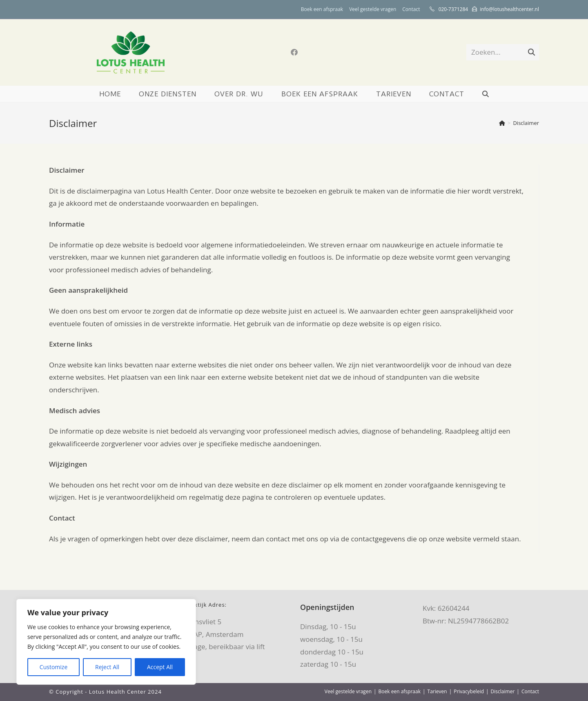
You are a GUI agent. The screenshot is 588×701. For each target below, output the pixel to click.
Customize (53, 667)
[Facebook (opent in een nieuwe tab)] (294, 52)
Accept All (160, 667)
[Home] (502, 123)
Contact (411, 9)
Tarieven (437, 691)
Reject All (107, 667)
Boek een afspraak (322, 9)
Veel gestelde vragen (373, 9)
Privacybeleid (469, 691)
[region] (106, 642)
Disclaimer (526, 123)
